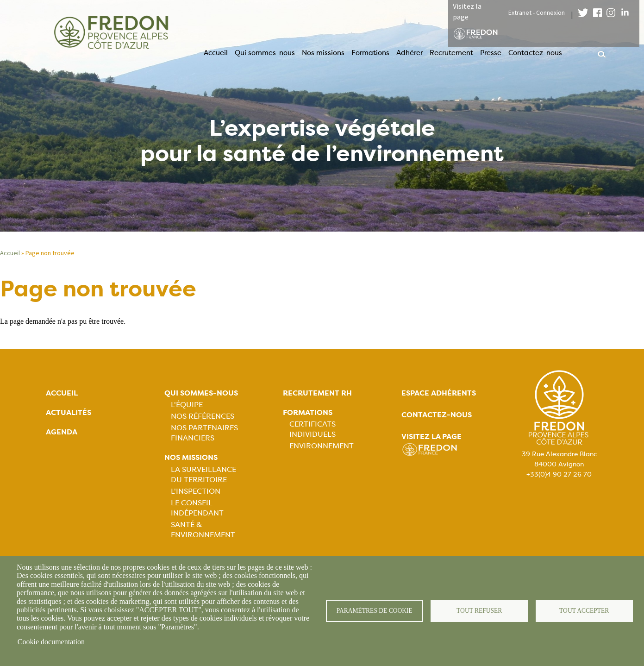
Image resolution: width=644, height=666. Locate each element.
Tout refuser (479, 611)
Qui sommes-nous (265, 53)
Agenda (62, 432)
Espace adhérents (439, 393)
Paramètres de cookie (374, 611)
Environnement (322, 446)
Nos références (203, 416)
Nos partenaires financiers (204, 433)
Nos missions (323, 53)
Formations (370, 53)
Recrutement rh (317, 393)
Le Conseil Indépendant (197, 508)
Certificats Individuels (313, 429)
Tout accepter (584, 611)
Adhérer (410, 53)
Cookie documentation (51, 642)
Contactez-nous (535, 53)
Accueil (216, 53)
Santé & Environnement (203, 530)
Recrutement (451, 53)
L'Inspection (196, 491)
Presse (491, 53)
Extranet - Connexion (537, 13)
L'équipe (187, 405)
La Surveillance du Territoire (203, 474)
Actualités (69, 412)
